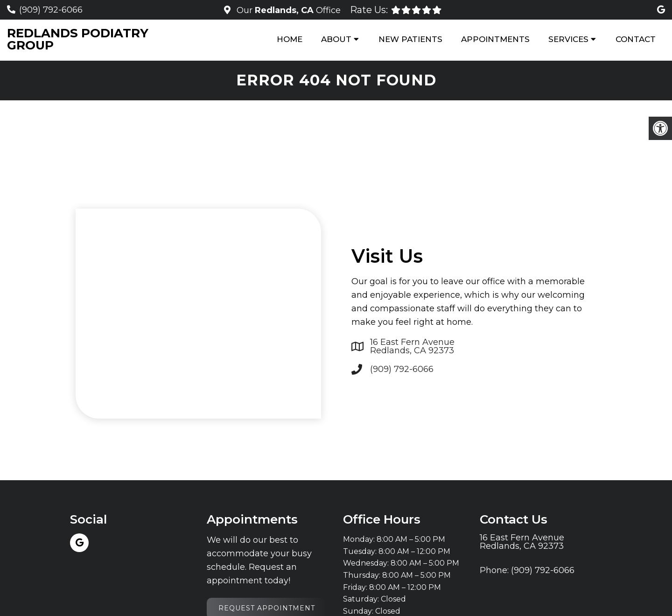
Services (568, 39)
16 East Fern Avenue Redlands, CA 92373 (412, 346)
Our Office (287, 10)
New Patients (410, 39)
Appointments (495, 39)
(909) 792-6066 (51, 10)
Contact (636, 39)
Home (290, 39)
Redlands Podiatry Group (78, 39)
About (336, 39)
